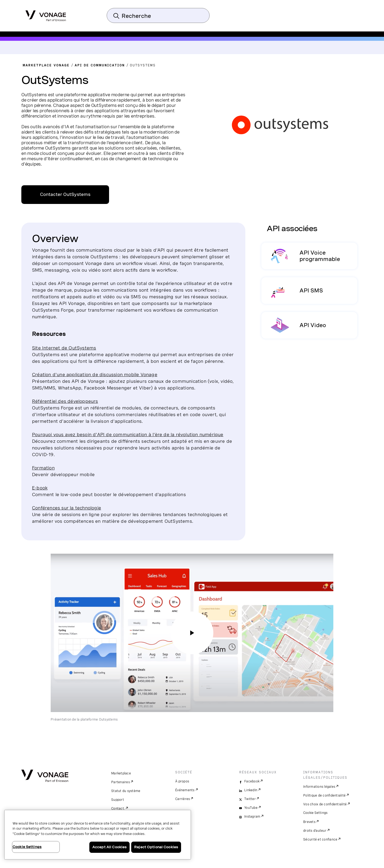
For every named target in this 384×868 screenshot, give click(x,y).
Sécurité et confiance (320, 839)
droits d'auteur (315, 831)
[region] (98, 835)
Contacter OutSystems (65, 194)
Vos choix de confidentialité (325, 804)
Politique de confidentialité (324, 795)
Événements (185, 790)
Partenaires (121, 782)
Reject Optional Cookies (156, 847)
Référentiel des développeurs (65, 401)
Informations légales (319, 787)
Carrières (183, 799)
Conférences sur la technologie (67, 508)
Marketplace (121, 773)
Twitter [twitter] (250, 799)
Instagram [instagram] (252, 817)
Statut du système (126, 791)
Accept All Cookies (109, 847)
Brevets (309, 822)
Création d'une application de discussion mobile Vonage (95, 374)
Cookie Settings (316, 813)
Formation (43, 468)
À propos (182, 781)
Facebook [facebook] (252, 781)
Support (118, 800)
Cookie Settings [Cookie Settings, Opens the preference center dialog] (27, 847)
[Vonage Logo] (46, 14)
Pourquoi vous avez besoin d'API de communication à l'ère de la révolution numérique (128, 434)
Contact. (118, 809)
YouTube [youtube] (251, 808)
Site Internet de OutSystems (64, 348)
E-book (40, 488)
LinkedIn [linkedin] (251, 790)
